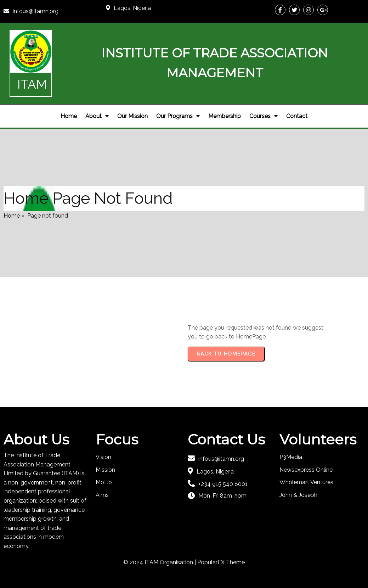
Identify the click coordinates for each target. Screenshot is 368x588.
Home (12, 216)
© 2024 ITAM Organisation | (160, 562)
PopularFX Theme (221, 562)
